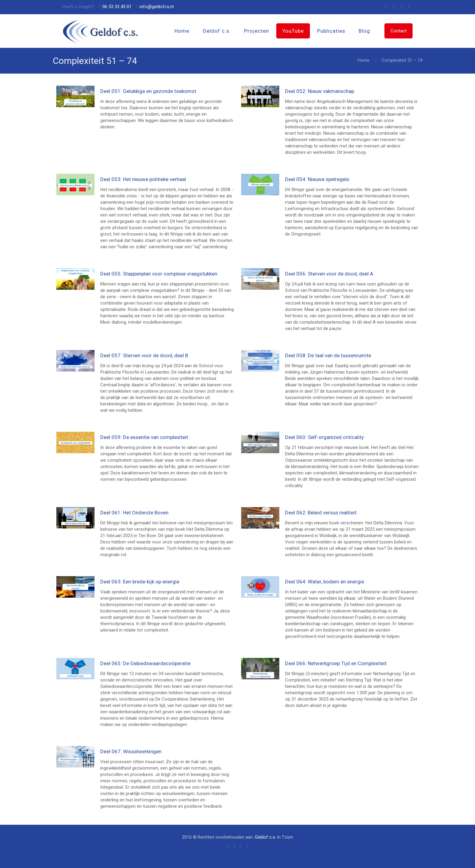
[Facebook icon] (394, 7)
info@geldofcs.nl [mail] (157, 7)
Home (364, 60)
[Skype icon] (386, 7)
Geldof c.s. (265, 837)
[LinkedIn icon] (409, 7)
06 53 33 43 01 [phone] (117, 7)
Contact (399, 31)
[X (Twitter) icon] (402, 7)
